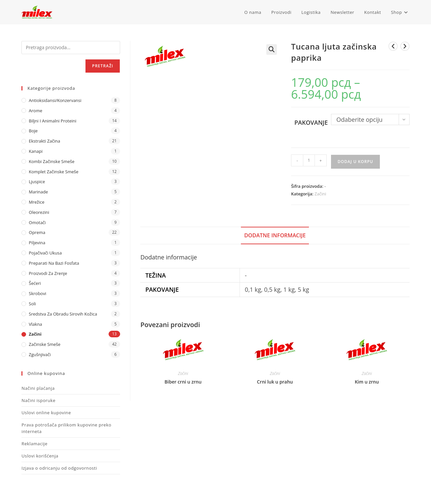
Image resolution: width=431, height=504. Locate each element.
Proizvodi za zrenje (48, 273)
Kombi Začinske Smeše (51, 161)
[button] (272, 50)
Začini (320, 194)
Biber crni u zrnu (183, 382)
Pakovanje (311, 122)
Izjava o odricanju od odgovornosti (59, 468)
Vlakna (35, 324)
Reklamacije (34, 444)
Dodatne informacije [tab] (275, 235)
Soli (32, 304)
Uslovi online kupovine (46, 413)
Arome (35, 111)
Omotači (37, 222)
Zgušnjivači (40, 354)
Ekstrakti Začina (44, 141)
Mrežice (36, 202)
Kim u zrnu (367, 382)
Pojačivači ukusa (45, 253)
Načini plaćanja (38, 388)
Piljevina (37, 243)
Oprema (37, 232)
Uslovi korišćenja (40, 456)
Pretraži (103, 66)
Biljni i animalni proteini (52, 121)
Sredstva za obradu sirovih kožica (63, 314)
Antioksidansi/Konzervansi (55, 100)
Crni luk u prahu (275, 382)
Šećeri (35, 283)
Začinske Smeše (45, 344)
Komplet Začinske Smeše (53, 172)
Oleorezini (39, 212)
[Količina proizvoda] (309, 160)
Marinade (38, 192)
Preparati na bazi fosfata (54, 263)
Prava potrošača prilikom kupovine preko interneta (66, 428)
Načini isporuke (38, 400)
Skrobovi (37, 293)
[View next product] (405, 46)
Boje (33, 131)
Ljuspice (37, 182)
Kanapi (36, 151)
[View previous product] (393, 46)
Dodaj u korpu (355, 162)
